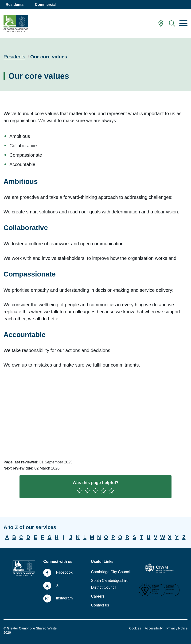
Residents (14, 57)
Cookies (135, 628)
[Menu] (183, 24)
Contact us (100, 605)
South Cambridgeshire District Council (110, 584)
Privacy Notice (177, 628)
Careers (98, 596)
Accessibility (154, 628)
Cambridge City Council (111, 572)
